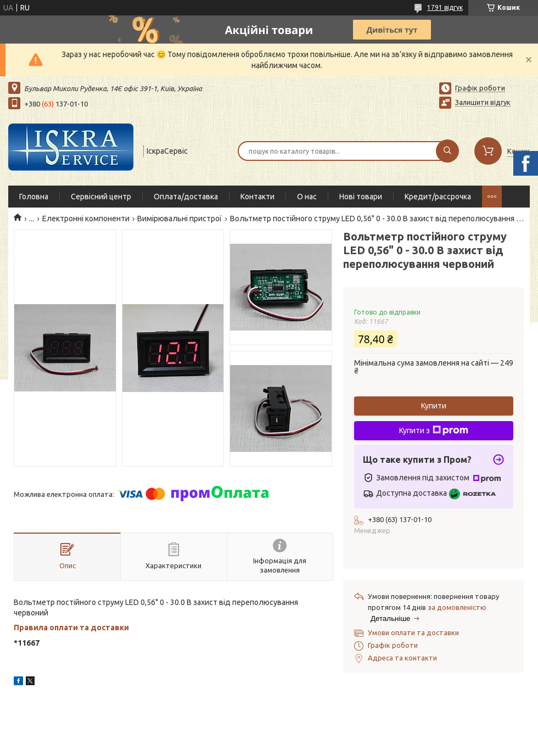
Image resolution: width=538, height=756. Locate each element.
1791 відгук (445, 7)
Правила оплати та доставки (71, 628)
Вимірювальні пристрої (180, 219)
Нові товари (361, 197)
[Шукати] (447, 151)
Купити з (434, 430)
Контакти (257, 197)
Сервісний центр (101, 197)
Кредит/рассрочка (438, 197)
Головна (34, 197)
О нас (307, 197)
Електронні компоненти (86, 219)
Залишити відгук (483, 102)
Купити (434, 406)
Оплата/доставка (186, 197)
